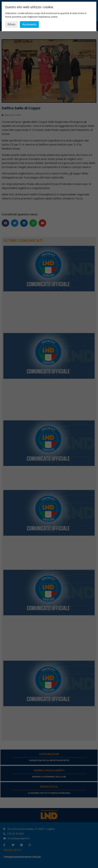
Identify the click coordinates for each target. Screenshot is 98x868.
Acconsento (29, 24)
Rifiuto (11, 24)
